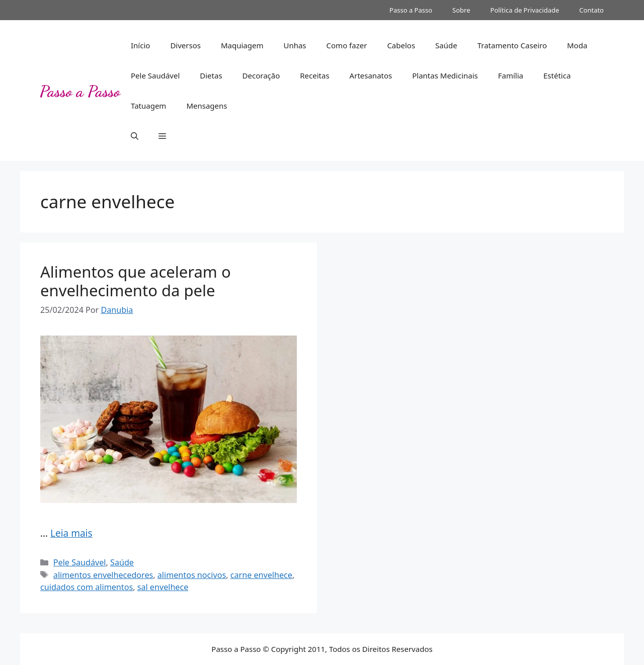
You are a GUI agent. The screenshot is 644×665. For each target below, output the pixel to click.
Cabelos (401, 45)
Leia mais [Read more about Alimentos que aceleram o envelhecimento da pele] (71, 533)
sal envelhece (163, 587)
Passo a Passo (411, 10)
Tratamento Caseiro (512, 45)
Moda (577, 45)
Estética (557, 75)
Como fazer (347, 45)
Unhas (295, 45)
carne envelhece (261, 575)
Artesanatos (371, 75)
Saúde (446, 45)
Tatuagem (148, 106)
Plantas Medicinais (445, 75)
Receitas (314, 75)
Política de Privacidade (525, 10)
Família (511, 75)
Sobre (461, 10)
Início (140, 45)
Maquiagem (242, 45)
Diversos (185, 45)
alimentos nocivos (192, 575)
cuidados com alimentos (87, 587)
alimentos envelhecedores (103, 575)
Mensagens (207, 106)
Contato (591, 10)
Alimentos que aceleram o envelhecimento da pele (136, 281)
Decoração (261, 75)
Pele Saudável (155, 75)
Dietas (211, 75)
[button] (135, 136)
